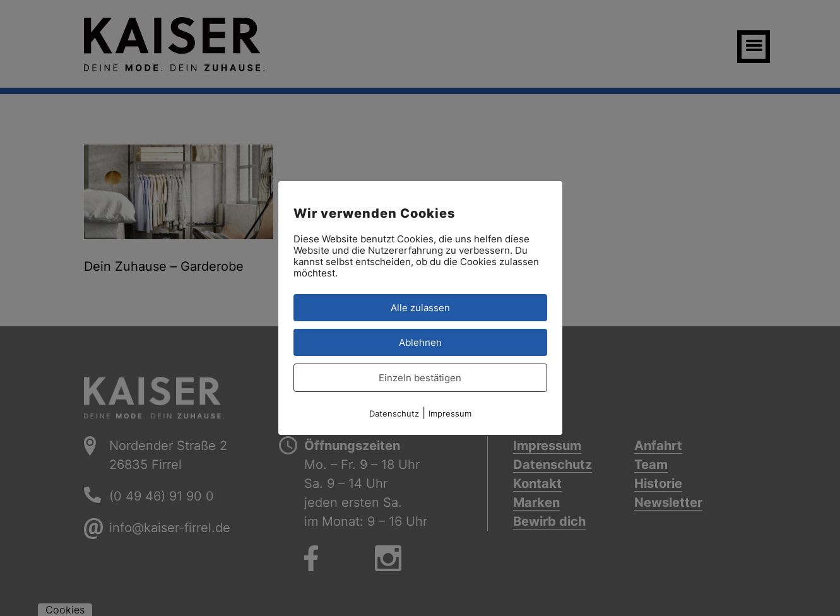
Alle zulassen (420, 308)
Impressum (450, 413)
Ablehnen (420, 342)
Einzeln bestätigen (420, 378)
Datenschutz (394, 413)
